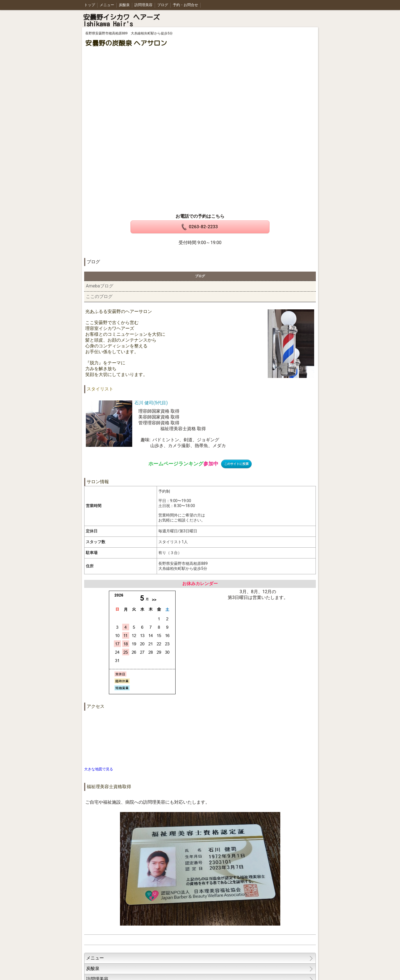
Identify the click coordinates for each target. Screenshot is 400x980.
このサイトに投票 (236, 464)
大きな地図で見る (99, 769)
